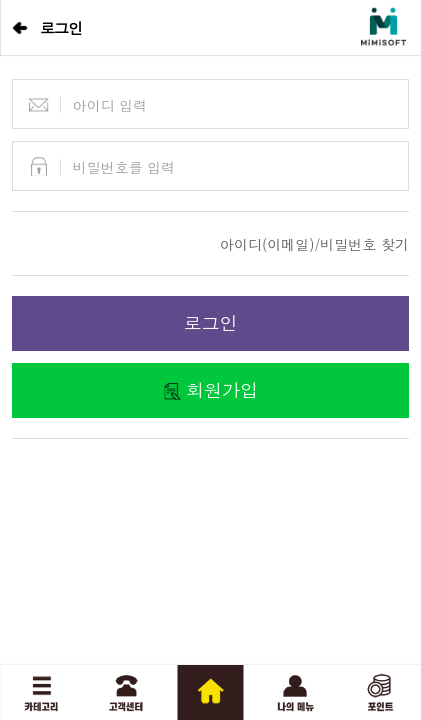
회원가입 (222, 389)
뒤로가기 (20, 27)
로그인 (211, 322)
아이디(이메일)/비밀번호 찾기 (314, 244)
